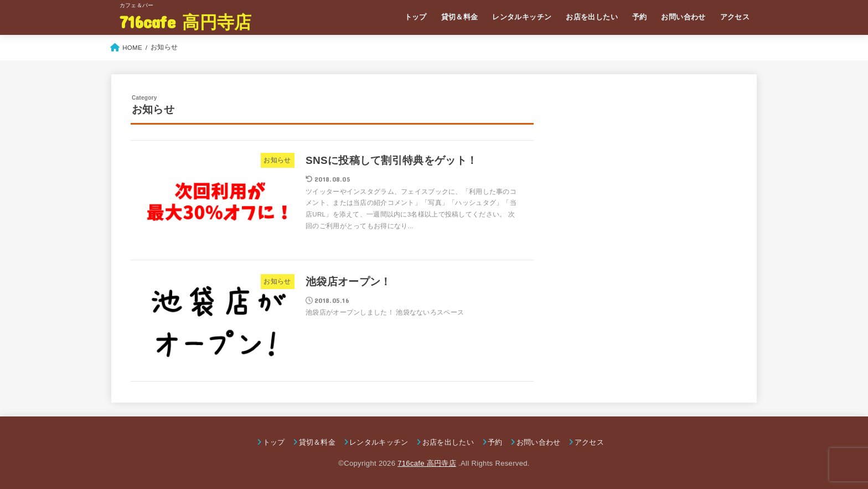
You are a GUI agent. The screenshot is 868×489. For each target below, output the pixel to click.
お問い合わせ (683, 17)
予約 (640, 17)
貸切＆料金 (460, 17)
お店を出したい (592, 17)
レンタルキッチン (522, 17)
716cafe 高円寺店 (186, 21)
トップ (416, 17)
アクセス (735, 17)
